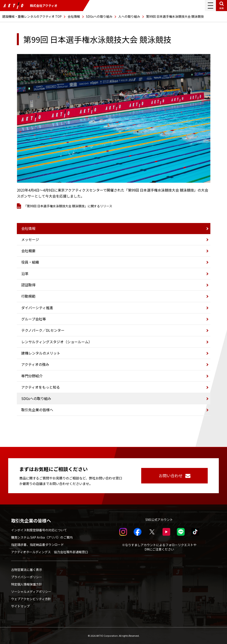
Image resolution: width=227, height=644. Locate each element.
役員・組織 (30, 262)
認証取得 (28, 285)
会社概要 (28, 251)
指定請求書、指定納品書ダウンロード (37, 545)
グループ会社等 (34, 319)
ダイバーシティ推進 (37, 308)
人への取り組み (129, 16)
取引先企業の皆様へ (37, 410)
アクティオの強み (35, 364)
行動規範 (28, 296)
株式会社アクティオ (30, 6)
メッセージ (30, 239)
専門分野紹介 (32, 376)
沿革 (25, 274)
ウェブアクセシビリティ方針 (31, 599)
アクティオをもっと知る (41, 387)
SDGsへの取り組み (99, 16)
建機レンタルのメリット (41, 353)
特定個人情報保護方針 (27, 584)
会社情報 (74, 16)
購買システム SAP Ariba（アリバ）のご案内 (42, 537)
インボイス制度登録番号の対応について (39, 530)
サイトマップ (20, 606)
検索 (221, 8)
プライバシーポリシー (27, 577)
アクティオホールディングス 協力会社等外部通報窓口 (50, 552)
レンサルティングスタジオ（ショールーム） (57, 342)
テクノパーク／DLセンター (43, 330)
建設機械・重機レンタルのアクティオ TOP (32, 16)
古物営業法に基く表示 (27, 570)
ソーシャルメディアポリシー (31, 592)
